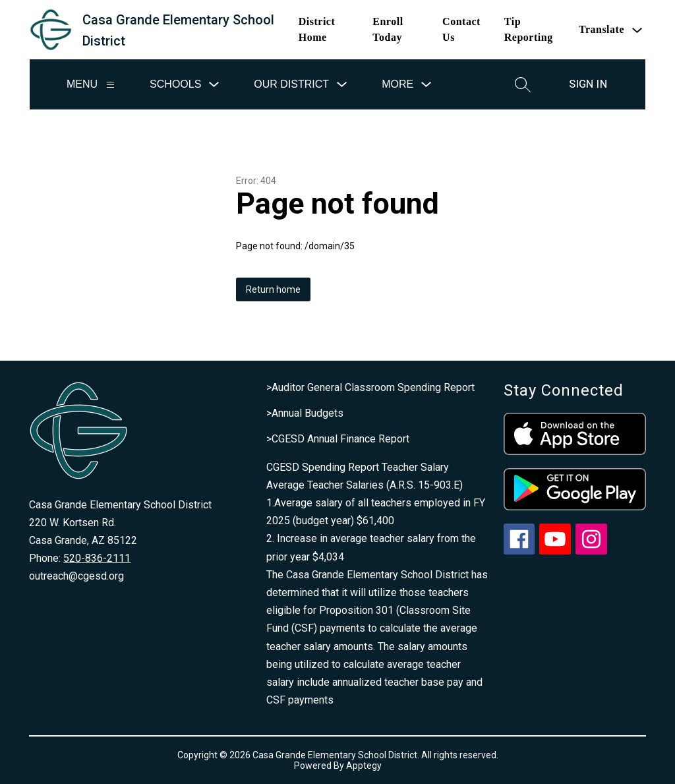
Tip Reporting (529, 29)
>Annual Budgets (305, 413)
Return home (273, 289)
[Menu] (110, 85)
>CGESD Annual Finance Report (338, 439)
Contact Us (461, 29)
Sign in (588, 84)
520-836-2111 (97, 558)
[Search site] (523, 84)
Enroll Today (388, 29)
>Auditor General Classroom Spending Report (370, 387)
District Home (317, 29)
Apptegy (364, 766)
